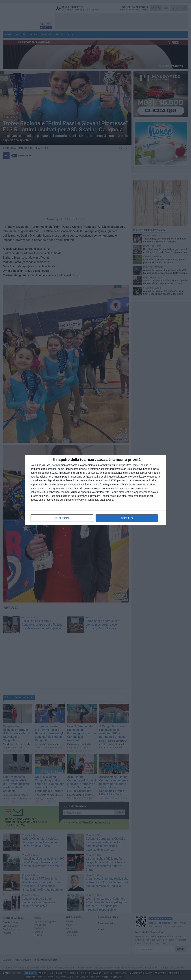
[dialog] (96, 490)
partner (56, 465)
